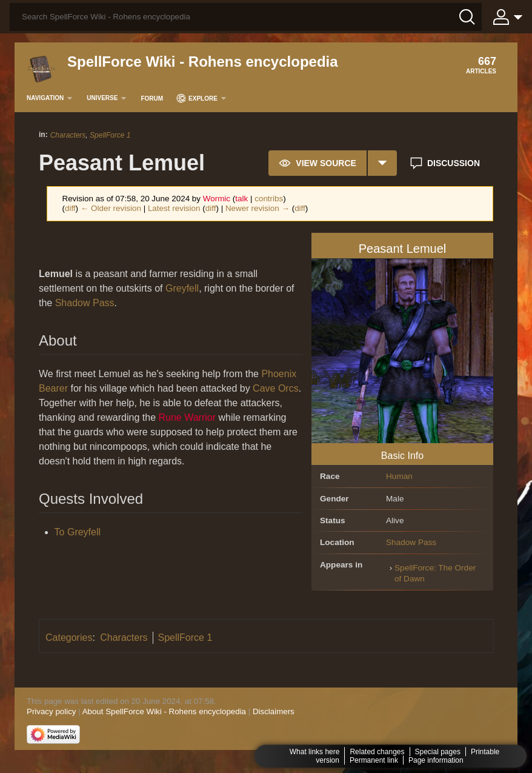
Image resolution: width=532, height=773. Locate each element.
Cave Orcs (276, 388)
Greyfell (182, 288)
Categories (69, 637)
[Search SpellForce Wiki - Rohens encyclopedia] (246, 17)
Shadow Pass (411, 542)
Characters (68, 135)
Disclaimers (274, 711)
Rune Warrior (187, 417)
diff (70, 208)
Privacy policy (51, 711)
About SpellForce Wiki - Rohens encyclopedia (164, 711)
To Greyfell (78, 532)
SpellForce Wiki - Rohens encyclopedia (203, 62)
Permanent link (374, 760)
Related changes (377, 752)
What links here (315, 752)
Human (399, 476)
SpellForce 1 (110, 135)
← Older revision (111, 208)
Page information (436, 760)
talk (241, 199)
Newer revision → (258, 208)
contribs (269, 199)
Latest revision (174, 208)
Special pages (438, 752)
